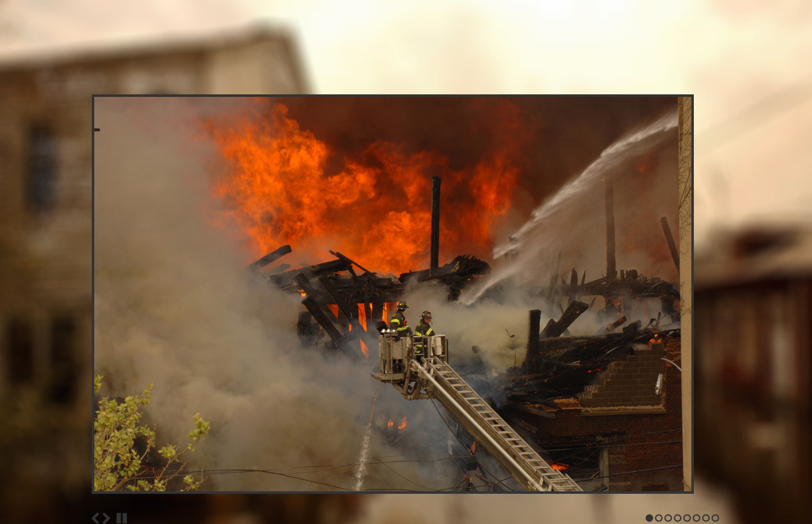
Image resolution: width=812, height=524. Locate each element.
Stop (122, 518)
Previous (96, 518)
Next (106, 518)
